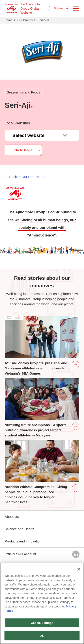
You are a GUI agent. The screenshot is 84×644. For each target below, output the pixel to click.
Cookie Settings (42, 623)
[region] (42, 603)
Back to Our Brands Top (27, 177)
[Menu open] (76, 9)
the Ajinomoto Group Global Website (30, 8)
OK (42, 636)
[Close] (79, 569)
